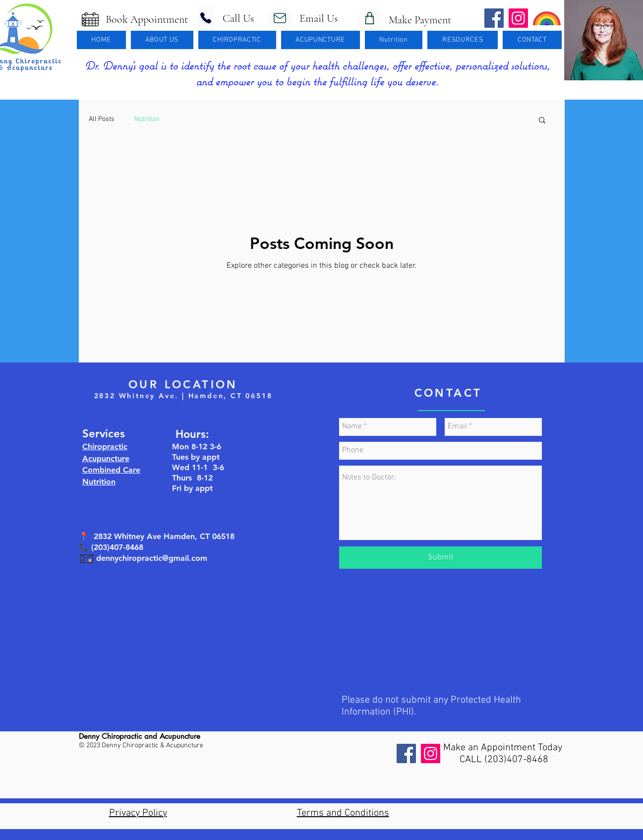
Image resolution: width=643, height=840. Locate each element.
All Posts (102, 119)
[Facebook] (406, 753)
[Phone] (206, 18)
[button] (162, 40)
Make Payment (416, 20)
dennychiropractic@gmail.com (152, 558)
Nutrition (147, 119)
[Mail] (280, 18)
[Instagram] (431, 753)
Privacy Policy (138, 813)
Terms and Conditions (343, 813)
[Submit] (440, 558)
